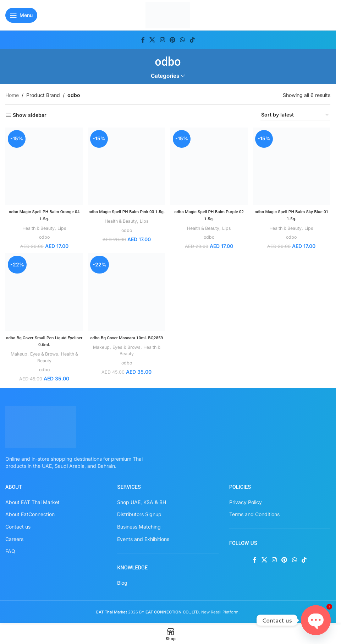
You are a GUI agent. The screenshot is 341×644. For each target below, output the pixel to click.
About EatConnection (30, 513)
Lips (62, 226)
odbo (43, 235)
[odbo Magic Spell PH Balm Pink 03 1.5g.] (126, 166)
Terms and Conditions (254, 513)
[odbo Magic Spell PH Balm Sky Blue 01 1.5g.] (292, 166)
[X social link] (152, 40)
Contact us (18, 526)
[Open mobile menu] (21, 15)
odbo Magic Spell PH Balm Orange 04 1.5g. (43, 213)
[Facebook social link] (143, 40)
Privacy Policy (246, 501)
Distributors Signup (139, 513)
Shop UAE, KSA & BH (142, 501)
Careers (14, 538)
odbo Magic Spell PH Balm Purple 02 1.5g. (209, 213)
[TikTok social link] (192, 40)
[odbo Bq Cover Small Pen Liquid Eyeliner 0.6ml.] (43, 292)
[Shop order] (295, 115)
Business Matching (139, 526)
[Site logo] (168, 14)
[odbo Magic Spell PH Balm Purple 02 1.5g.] (209, 166)
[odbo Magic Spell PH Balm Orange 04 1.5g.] (43, 166)
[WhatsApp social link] (183, 40)
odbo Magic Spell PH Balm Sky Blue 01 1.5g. (292, 213)
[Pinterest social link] (172, 40)
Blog (122, 581)
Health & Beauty (37, 226)
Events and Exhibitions (143, 538)
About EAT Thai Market (32, 501)
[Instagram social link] (162, 40)
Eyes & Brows (43, 353)
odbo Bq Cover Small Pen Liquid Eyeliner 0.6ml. (43, 340)
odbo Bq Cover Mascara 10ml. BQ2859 (126, 340)
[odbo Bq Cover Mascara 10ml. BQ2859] (126, 292)
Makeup (16, 353)
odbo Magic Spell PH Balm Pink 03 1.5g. (126, 213)
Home (12, 95)
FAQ (10, 550)
